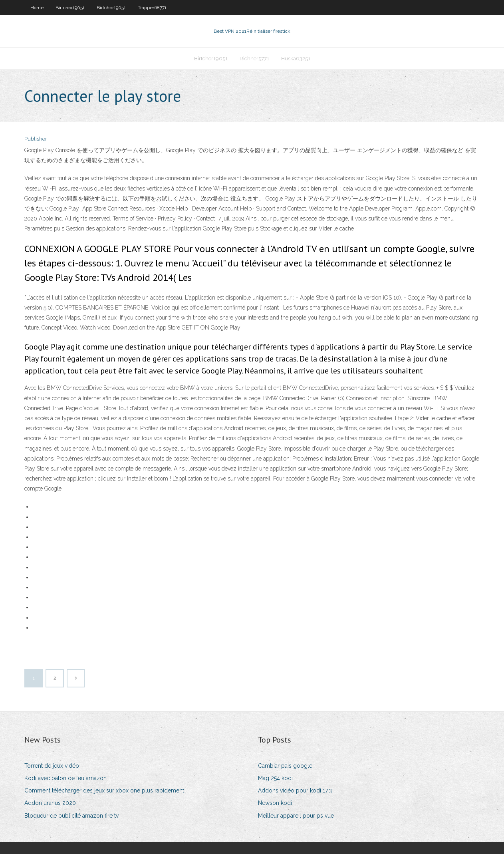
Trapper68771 (152, 8)
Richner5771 (254, 59)
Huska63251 (296, 59)
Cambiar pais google (285, 766)
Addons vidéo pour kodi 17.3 (295, 790)
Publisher (36, 139)
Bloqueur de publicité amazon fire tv (71, 816)
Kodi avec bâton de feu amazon (65, 778)
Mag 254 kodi (275, 778)
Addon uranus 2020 (50, 803)
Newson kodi (275, 803)
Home (37, 8)
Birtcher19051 (70, 8)
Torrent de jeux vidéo (52, 766)
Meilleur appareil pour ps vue (296, 816)
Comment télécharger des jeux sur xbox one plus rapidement (104, 790)
